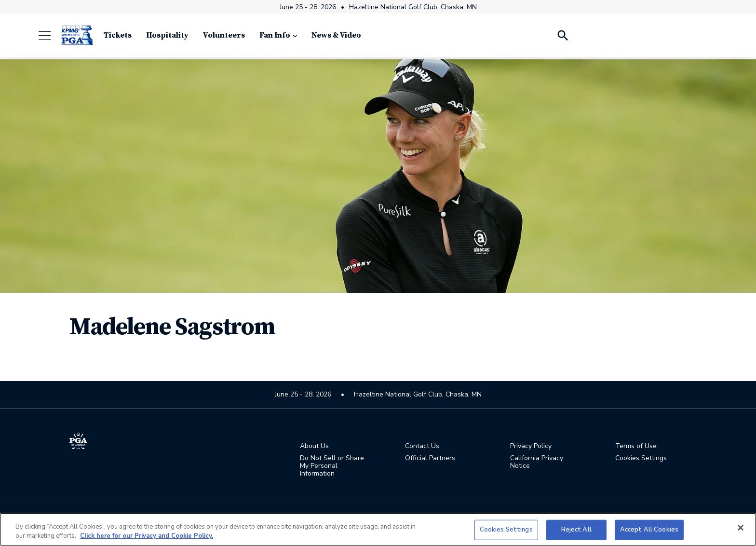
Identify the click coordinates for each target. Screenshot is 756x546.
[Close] (741, 528)
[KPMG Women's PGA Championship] (77, 39)
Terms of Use (636, 447)
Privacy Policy (531, 447)
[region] (378, 529)
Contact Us (422, 447)
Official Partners (430, 459)
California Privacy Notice (537, 463)
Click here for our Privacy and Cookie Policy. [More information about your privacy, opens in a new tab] (147, 536)
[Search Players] (562, 39)
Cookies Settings (641, 459)
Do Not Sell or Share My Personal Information (332, 467)
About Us (314, 447)
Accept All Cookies (649, 530)
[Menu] (49, 39)
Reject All (576, 530)
